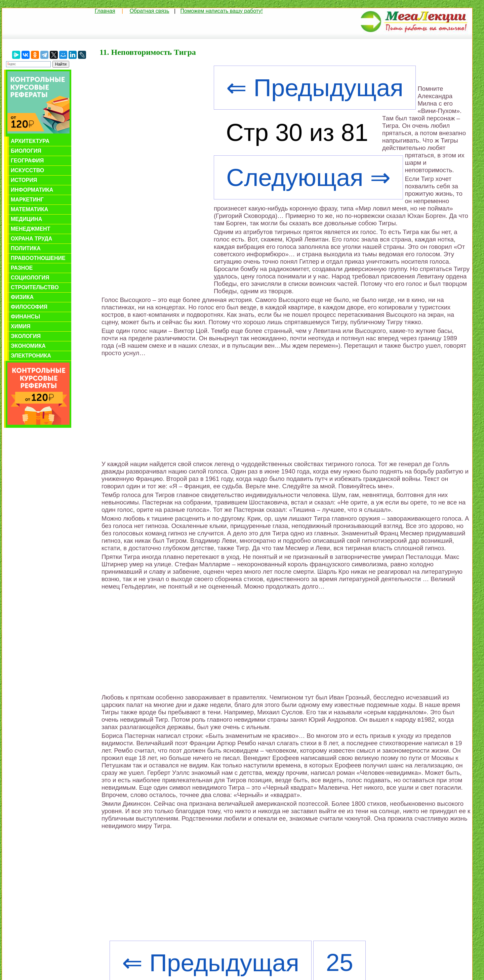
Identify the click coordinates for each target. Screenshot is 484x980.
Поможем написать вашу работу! (222, 11)
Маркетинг (27, 200)
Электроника (31, 356)
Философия (29, 307)
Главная (105, 11)
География (27, 161)
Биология (26, 151)
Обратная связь (150, 11)
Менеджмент (30, 229)
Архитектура (30, 141)
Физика (22, 297)
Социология (30, 278)
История (24, 180)
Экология (26, 336)
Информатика (32, 190)
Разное (22, 268)
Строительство (35, 287)
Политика (26, 248)
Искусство (27, 170)
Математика (29, 209)
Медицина (26, 219)
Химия (21, 326)
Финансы (25, 317)
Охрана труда (31, 239)
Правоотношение (38, 258)
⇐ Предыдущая (315, 88)
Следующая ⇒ (308, 177)
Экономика (28, 346)
